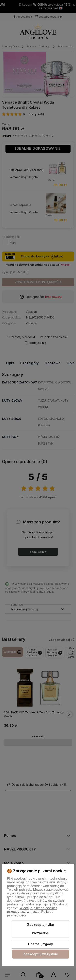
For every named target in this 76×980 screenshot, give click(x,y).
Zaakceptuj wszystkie (41, 954)
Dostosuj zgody (41, 944)
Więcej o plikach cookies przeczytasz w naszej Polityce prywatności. (32, 912)
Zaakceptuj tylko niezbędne (41, 929)
